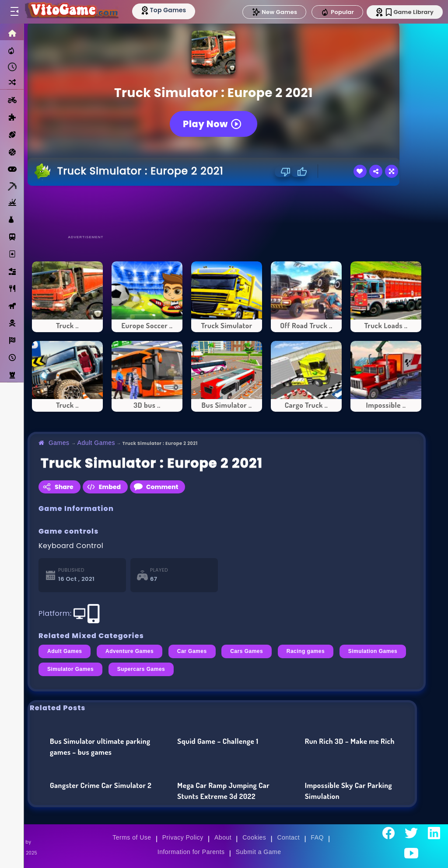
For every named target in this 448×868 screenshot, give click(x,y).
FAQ (317, 837)
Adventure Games (129, 651)
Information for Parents (191, 852)
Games (59, 443)
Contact (288, 837)
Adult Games (96, 443)
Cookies (254, 837)
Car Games (192, 651)
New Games (274, 12)
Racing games (306, 651)
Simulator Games (70, 669)
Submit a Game (259, 852)
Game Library (410, 12)
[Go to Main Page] (72, 12)
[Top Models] (166, 10)
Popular (337, 12)
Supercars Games (141, 669)
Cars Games (247, 651)
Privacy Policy (183, 837)
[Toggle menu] (14, 12)
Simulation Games (373, 651)
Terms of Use (132, 837)
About (223, 837)
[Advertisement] (227, 210)
